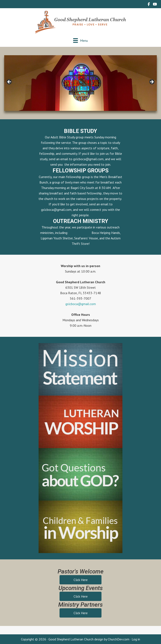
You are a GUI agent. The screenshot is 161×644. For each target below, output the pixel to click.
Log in (136, 639)
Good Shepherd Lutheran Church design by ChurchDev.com (89, 639)
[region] (80, 83)
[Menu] (80, 40)
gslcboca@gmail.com (88, 159)
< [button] (9, 82)
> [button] (152, 82)
